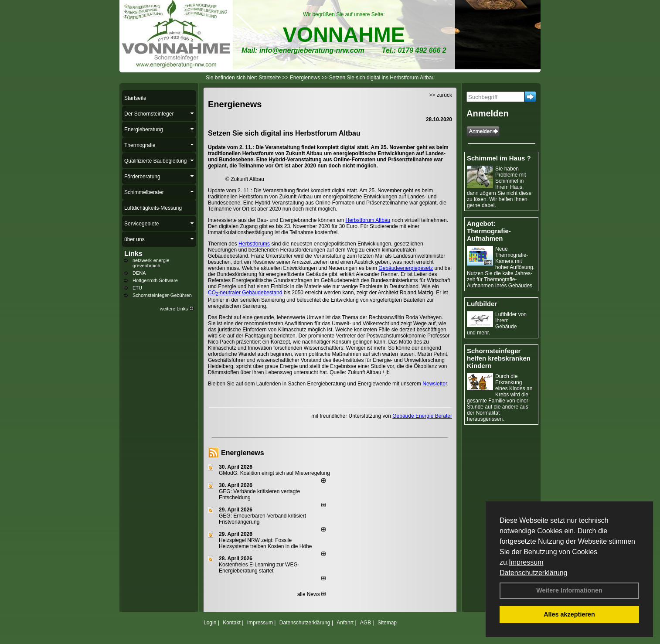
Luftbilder (482, 304)
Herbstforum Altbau (368, 220)
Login (210, 623)
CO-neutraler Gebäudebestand (245, 293)
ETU (137, 288)
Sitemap (387, 623)
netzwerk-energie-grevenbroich (152, 263)
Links (133, 254)
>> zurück (441, 95)
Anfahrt (345, 623)
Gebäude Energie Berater (422, 416)
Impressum (526, 562)
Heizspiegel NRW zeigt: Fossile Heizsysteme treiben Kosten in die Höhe (265, 543)
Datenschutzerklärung (534, 573)
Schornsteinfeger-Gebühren (162, 295)
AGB (366, 623)
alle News (311, 594)
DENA (139, 273)
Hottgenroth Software (155, 280)
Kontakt (232, 623)
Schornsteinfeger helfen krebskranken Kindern (499, 358)
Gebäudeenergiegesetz (406, 268)
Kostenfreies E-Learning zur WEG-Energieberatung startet (259, 568)
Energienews (243, 453)
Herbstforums (254, 244)
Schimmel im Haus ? (499, 158)
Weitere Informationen (569, 590)
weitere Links (177, 309)
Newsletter (435, 384)
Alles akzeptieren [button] (569, 614)
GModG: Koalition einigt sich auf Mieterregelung (274, 473)
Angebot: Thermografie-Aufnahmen (489, 231)
